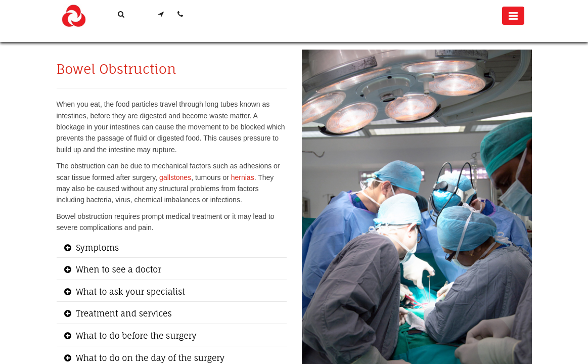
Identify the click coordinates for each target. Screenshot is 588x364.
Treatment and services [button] (123, 313)
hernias (243, 177)
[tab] (172, 248)
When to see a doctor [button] (118, 269)
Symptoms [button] (97, 248)
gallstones (175, 177)
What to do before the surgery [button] (135, 336)
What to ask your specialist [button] (129, 292)
